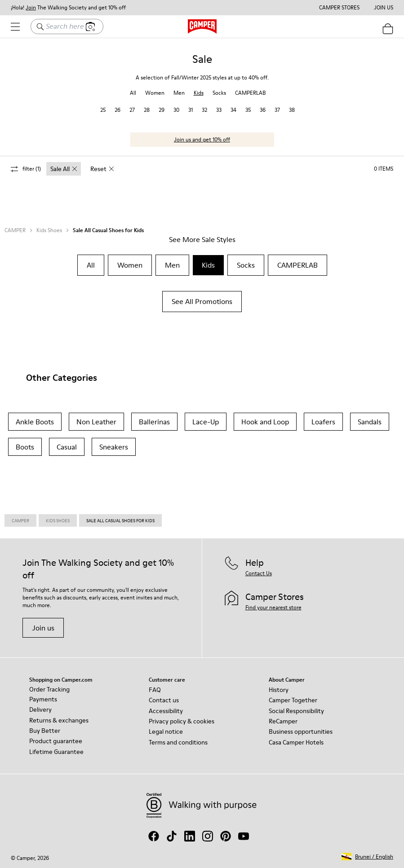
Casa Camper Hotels (296, 742)
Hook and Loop (265, 422)
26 (118, 110)
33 (219, 110)
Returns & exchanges (59, 720)
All (133, 93)
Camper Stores (339, 8)
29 (162, 110)
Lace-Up (206, 422)
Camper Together (293, 700)
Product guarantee (56, 741)
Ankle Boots (35, 422)
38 (292, 110)
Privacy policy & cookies (182, 721)
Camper (20, 520)
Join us (43, 628)
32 (204, 110)
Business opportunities (301, 731)
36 (263, 110)
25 (103, 110)
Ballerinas (154, 422)
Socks (219, 93)
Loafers (323, 422)
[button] (367, 857)
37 (277, 110)
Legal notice (166, 731)
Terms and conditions (178, 742)
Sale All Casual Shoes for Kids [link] (120, 520)
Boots (25, 447)
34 (233, 110)
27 (132, 110)
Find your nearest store (273, 607)
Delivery (40, 709)
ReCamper (283, 721)
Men (179, 93)
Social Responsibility (296, 711)
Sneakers (114, 447)
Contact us (164, 700)
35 (248, 110)
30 (176, 110)
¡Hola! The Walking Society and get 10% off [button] (68, 8)
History (279, 690)
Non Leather (96, 422)
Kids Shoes (49, 230)
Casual (67, 447)
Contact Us (259, 573)
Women (155, 93)
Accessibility (166, 711)
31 (191, 110)
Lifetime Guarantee (56, 752)
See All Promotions (202, 301)
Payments (43, 699)
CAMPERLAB (250, 93)
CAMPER (15, 230)
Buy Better (45, 731)
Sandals (370, 422)
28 (147, 110)
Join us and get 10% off (202, 139)
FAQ (155, 690)
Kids (199, 93)
